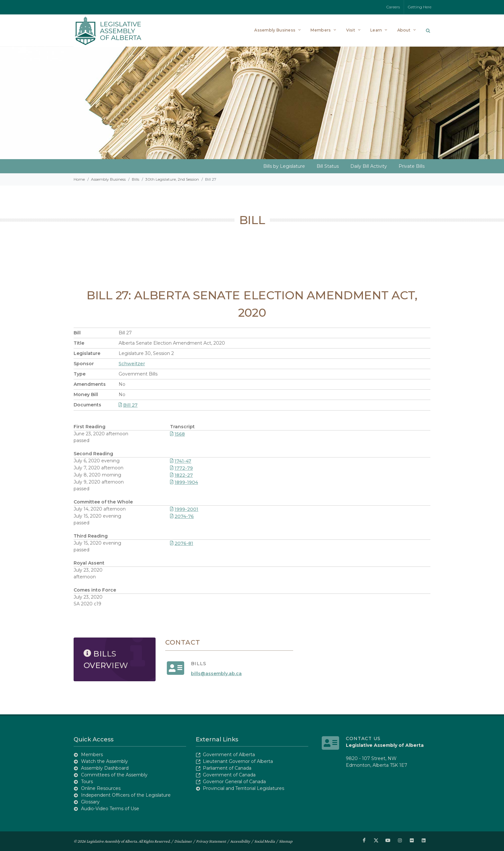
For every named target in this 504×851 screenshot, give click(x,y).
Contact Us (363, 738)
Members (92, 755)
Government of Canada (229, 775)
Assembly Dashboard (105, 768)
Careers (393, 7)
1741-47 (181, 461)
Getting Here (420, 7)
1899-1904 (184, 482)
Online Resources (101, 788)
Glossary (90, 802)
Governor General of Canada (234, 782)
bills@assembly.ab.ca (216, 674)
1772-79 (181, 468)
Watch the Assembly (104, 761)
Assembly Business (108, 179)
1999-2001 (184, 509)
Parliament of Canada (227, 768)
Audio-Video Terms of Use (110, 809)
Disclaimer (183, 841)
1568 (177, 434)
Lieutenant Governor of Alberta (238, 761)
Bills (135, 179)
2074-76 (182, 516)
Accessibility (240, 841)
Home (79, 179)
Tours (87, 782)
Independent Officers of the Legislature (126, 795)
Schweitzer (132, 364)
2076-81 (182, 543)
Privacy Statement (211, 841)
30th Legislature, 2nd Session (172, 179)
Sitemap (286, 841)
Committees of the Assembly (114, 775)
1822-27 (181, 475)
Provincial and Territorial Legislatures (243, 788)
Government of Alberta (229, 755)
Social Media (265, 841)
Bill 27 (128, 405)
